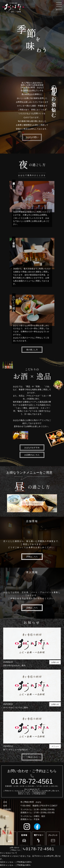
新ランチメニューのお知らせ (16, 749)
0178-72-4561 (40, 849)
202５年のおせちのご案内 (14, 665)
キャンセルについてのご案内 (16, 707)
